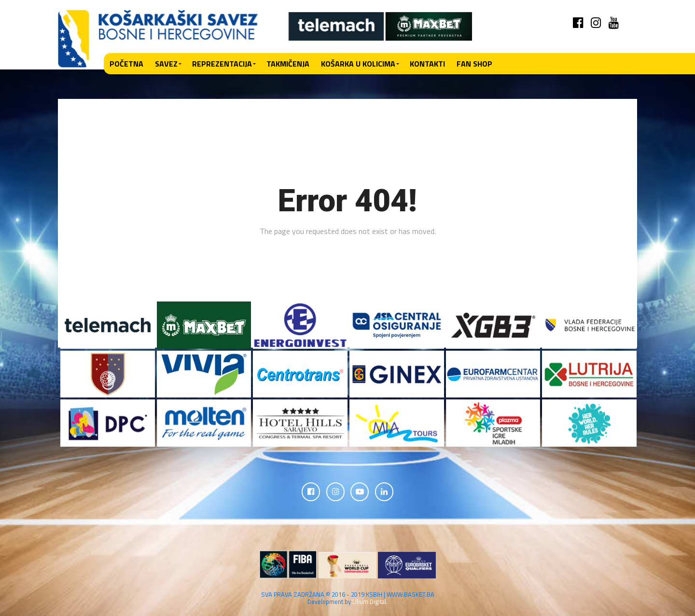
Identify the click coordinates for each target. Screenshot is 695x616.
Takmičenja (288, 64)
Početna (126, 64)
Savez (166, 64)
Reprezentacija (222, 64)
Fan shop (474, 64)
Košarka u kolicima (358, 64)
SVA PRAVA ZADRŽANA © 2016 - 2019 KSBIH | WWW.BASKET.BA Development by (348, 599)
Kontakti (427, 64)
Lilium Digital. (370, 602)
